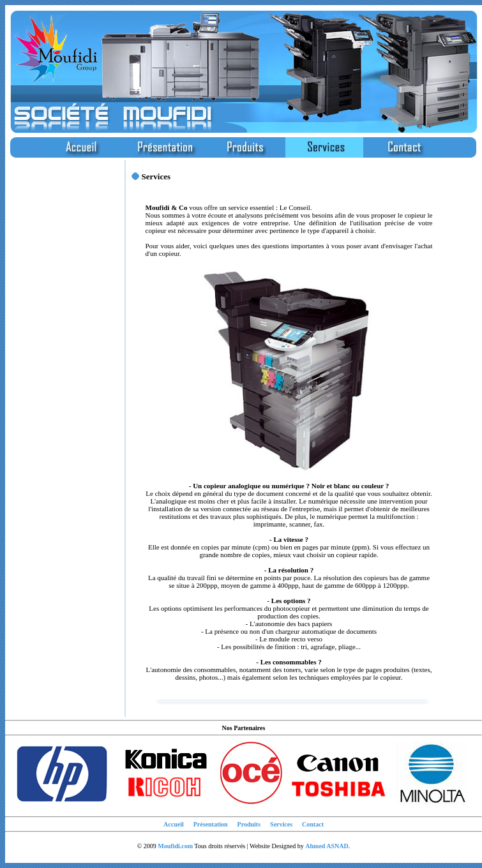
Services (281, 824)
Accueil (174, 824)
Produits (249, 824)
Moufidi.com (175, 846)
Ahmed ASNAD (327, 846)
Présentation (211, 824)
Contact (313, 824)
